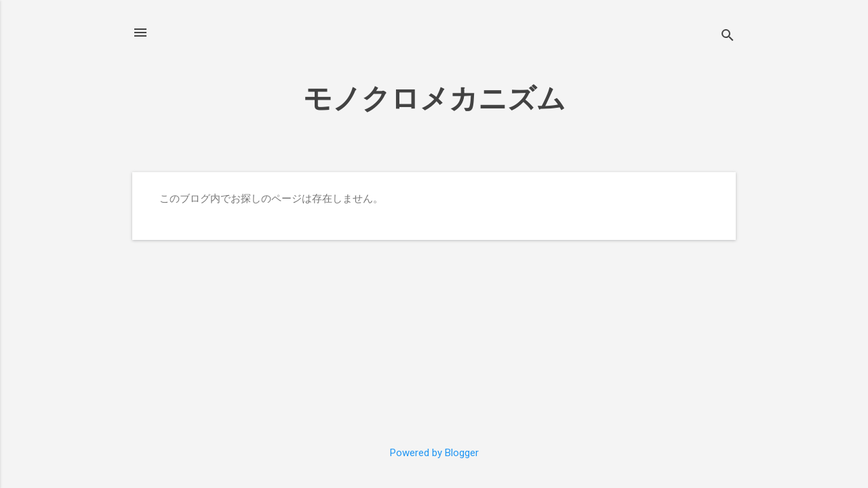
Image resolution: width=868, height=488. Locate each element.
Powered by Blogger (434, 453)
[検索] (728, 37)
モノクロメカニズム (434, 99)
